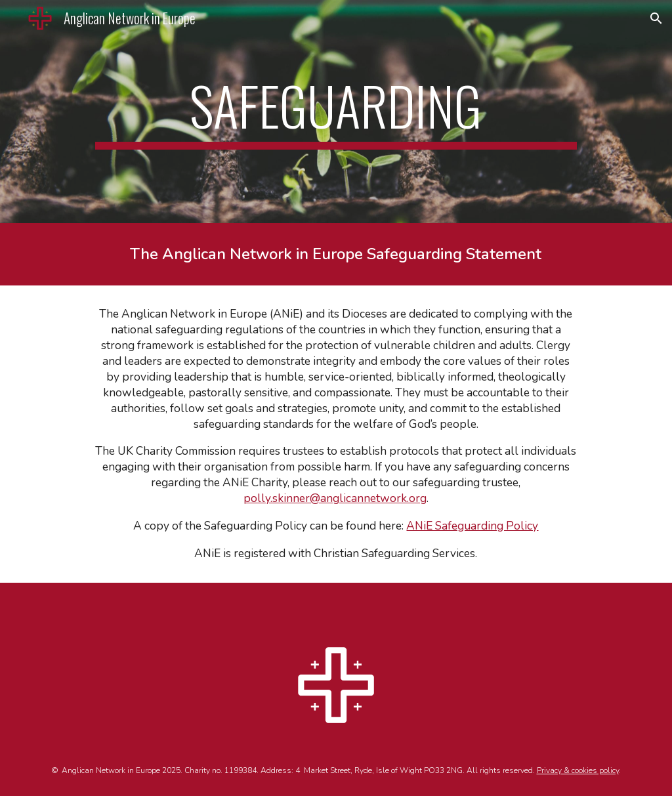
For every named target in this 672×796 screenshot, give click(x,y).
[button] (656, 18)
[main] (336, 112)
